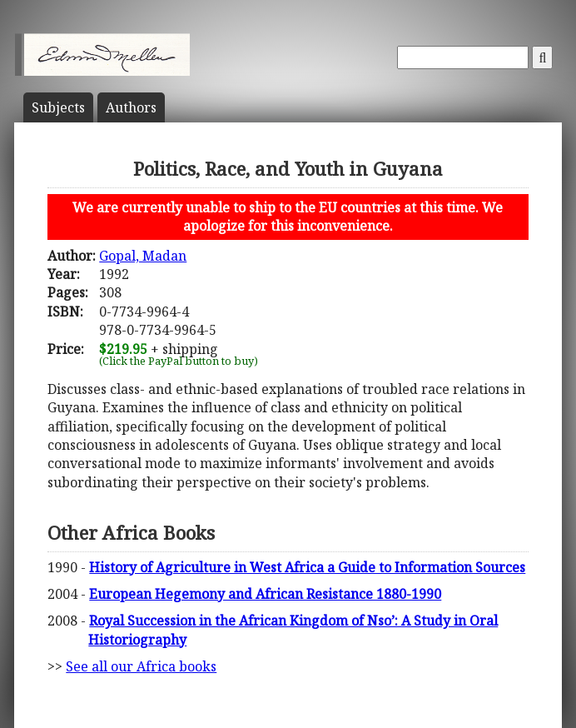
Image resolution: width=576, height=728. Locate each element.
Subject (58, 107)
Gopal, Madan (143, 256)
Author (131, 107)
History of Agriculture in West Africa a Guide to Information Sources (307, 567)
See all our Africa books (141, 666)
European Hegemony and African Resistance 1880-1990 (265, 594)
